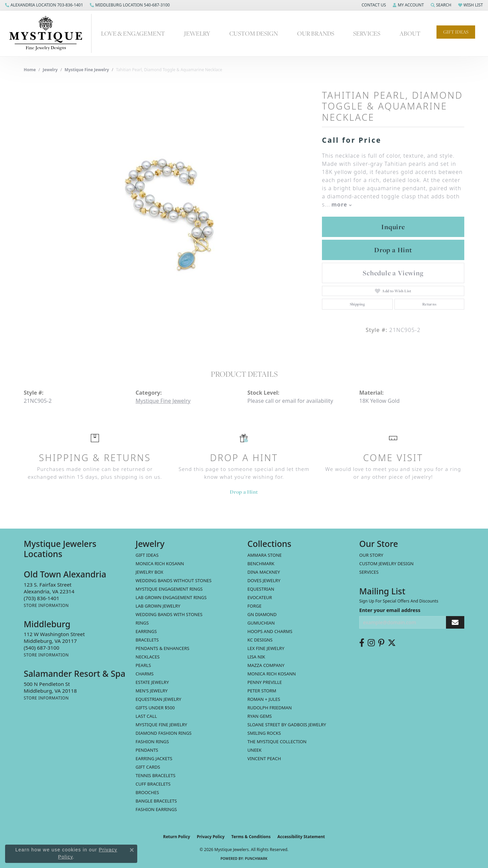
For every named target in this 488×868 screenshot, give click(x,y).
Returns (430, 304)
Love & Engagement (133, 33)
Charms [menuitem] (145, 674)
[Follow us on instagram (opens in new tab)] (371, 643)
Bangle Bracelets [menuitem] (156, 801)
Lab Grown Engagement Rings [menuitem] (171, 597)
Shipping (358, 304)
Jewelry (197, 33)
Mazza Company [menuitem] (266, 665)
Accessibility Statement (301, 837)
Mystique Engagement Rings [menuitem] (169, 589)
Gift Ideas (456, 32)
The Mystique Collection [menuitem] (277, 742)
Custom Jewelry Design (387, 564)
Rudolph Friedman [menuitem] (270, 708)
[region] (169, 215)
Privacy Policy (211, 837)
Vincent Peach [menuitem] (264, 758)
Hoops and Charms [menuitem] (270, 631)
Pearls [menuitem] (143, 665)
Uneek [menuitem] (255, 750)
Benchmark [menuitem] (261, 564)
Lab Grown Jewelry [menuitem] (158, 606)
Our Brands (316, 33)
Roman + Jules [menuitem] (264, 699)
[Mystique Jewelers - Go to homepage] (49, 33)
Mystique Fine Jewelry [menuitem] (161, 725)
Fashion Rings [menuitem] (152, 742)
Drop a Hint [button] (393, 250)
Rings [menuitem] (142, 623)
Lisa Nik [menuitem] (256, 657)
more (342, 204)
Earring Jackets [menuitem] (154, 758)
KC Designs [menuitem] (260, 640)
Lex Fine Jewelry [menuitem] (266, 648)
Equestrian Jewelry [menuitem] (158, 699)
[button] (373, 5)
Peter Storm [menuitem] (262, 691)
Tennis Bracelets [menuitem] (156, 775)
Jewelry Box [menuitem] (149, 572)
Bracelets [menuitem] (147, 640)
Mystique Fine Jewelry (87, 70)
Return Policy (177, 837)
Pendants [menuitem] (147, 750)
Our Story (371, 555)
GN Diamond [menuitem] (262, 614)
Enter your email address (390, 610)
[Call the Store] (42, 598)
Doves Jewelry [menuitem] (264, 580)
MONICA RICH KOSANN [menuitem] (160, 564)
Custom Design (254, 33)
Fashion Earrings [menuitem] (156, 809)
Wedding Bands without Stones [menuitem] (174, 580)
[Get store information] (46, 605)
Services (367, 33)
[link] (44, 5)
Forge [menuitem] (255, 606)
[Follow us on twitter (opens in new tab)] (392, 643)
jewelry (50, 70)
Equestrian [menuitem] (261, 589)
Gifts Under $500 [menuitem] (155, 708)
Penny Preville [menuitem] (265, 682)
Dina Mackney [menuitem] (264, 572)
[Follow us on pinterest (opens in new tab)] (381, 643)
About (410, 33)
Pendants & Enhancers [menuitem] (162, 648)
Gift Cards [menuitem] (148, 767)
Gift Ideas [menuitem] (147, 555)
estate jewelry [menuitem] (152, 682)
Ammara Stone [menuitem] (265, 555)
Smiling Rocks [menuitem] (264, 733)
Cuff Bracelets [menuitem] (153, 784)
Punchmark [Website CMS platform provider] (256, 859)
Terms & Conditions (251, 837)
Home (30, 70)
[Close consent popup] (132, 850)
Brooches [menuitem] (147, 792)
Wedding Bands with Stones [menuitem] (169, 614)
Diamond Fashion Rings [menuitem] (164, 733)
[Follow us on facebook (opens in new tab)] (362, 643)
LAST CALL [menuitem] (146, 716)
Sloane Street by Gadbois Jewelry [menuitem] (287, 725)
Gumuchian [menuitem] (261, 623)
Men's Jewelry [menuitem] (152, 691)
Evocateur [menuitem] (260, 597)
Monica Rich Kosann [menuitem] (272, 674)
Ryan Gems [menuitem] (260, 716)
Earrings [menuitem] (146, 631)
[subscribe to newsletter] (455, 622)
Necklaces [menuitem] (148, 657)
